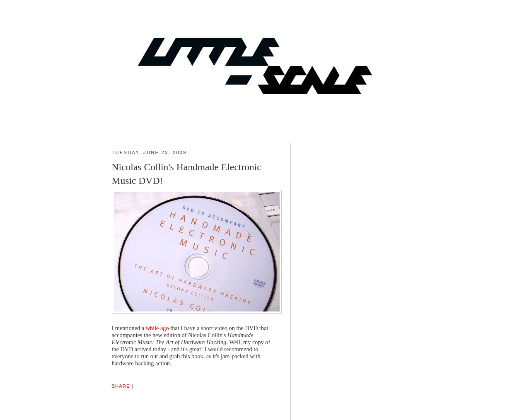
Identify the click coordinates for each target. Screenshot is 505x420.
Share (121, 386)
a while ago (155, 328)
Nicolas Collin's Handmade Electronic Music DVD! (187, 174)
